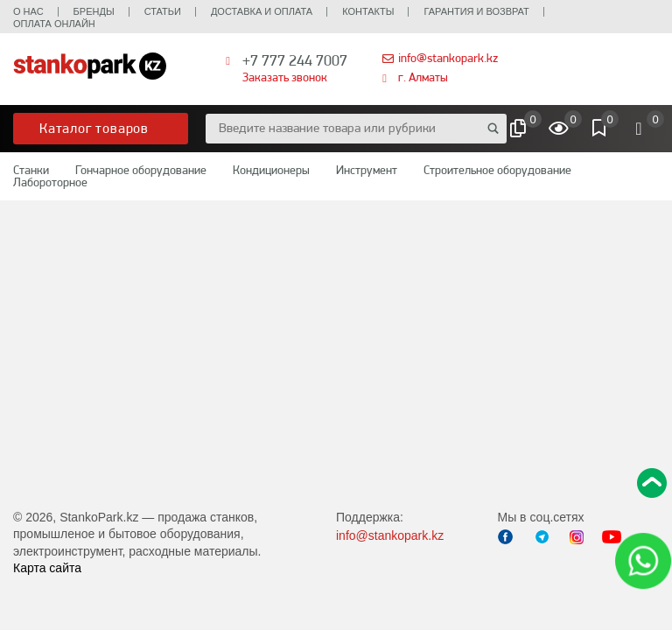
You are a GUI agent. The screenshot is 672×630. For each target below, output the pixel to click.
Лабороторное (50, 182)
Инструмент (367, 170)
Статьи (163, 11)
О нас (28, 11)
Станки (31, 170)
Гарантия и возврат (476, 11)
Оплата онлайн (54, 24)
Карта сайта (47, 568)
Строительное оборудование (497, 170)
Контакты (368, 11)
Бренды (94, 11)
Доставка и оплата (262, 11)
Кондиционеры (271, 170)
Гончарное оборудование (141, 170)
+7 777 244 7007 (295, 60)
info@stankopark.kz (448, 58)
